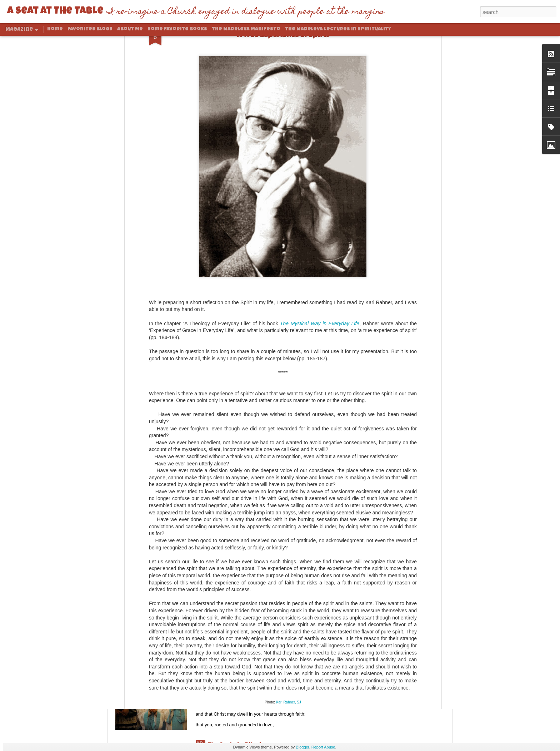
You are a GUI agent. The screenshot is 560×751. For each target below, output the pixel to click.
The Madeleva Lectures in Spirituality (338, 29)
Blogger (302, 747)
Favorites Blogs (90, 29)
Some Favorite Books (177, 29)
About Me (130, 29)
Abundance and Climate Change (255, 582)
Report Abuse (323, 747)
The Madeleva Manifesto (246, 29)
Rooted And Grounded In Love (250, 663)
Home (55, 29)
